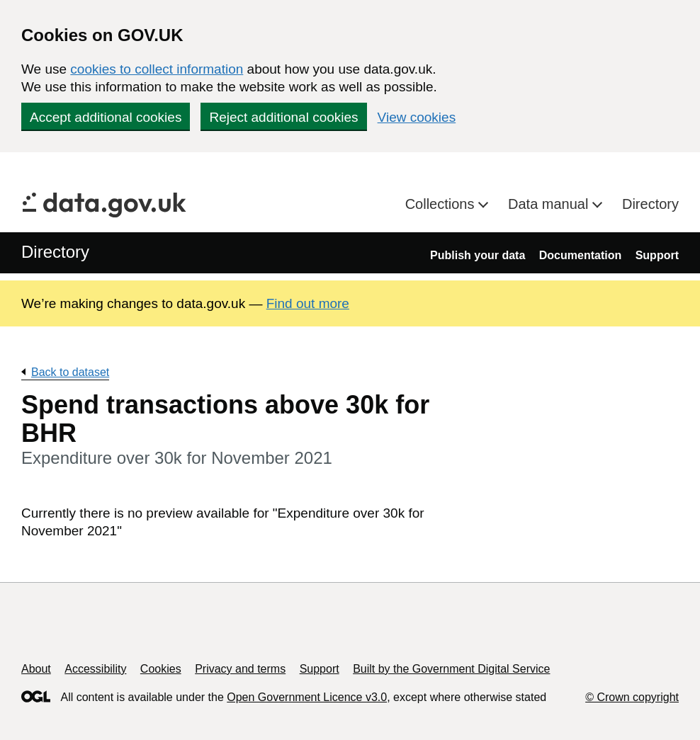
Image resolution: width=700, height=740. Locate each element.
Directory (650, 204)
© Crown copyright (632, 697)
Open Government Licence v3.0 (307, 697)
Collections (442, 204)
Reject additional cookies (283, 117)
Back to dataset (70, 372)
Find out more (308, 303)
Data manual (550, 204)
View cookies (417, 117)
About (36, 669)
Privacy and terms (240, 669)
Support (657, 255)
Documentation (580, 255)
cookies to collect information (157, 69)
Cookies (161, 669)
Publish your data (478, 255)
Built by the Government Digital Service (451, 669)
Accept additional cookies (106, 117)
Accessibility (95, 669)
